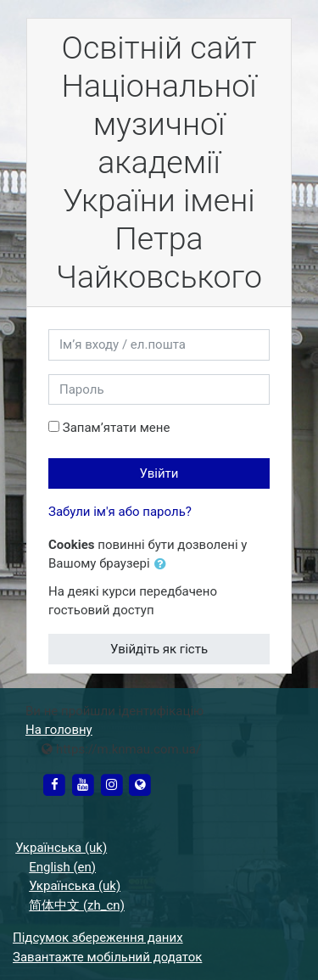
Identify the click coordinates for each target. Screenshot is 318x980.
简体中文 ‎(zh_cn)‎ (77, 905)
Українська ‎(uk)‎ (61, 848)
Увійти (159, 473)
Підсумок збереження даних (98, 938)
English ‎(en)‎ (62, 867)
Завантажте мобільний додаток (107, 957)
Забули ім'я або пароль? (120, 512)
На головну (59, 730)
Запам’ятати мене (117, 428)
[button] (164, 565)
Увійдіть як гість (159, 649)
